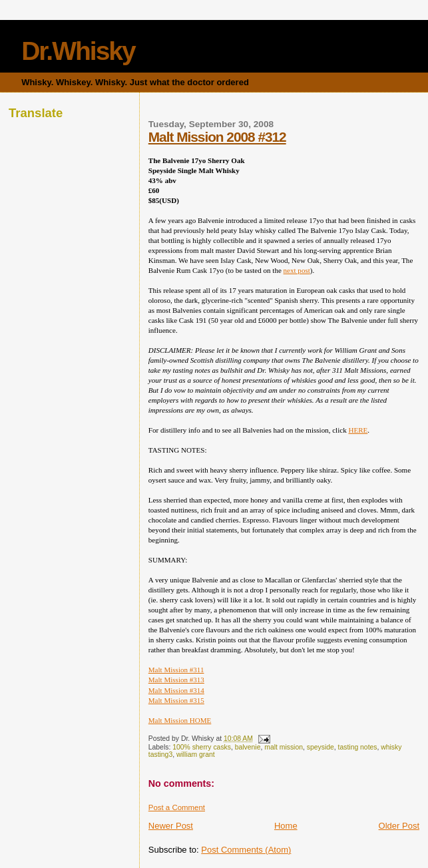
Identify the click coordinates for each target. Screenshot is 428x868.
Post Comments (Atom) (246, 850)
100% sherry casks (202, 747)
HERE (358, 430)
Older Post (399, 826)
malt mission (284, 747)
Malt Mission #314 (176, 690)
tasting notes (358, 747)
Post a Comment (177, 807)
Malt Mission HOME (180, 720)
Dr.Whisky (78, 51)
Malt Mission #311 (176, 670)
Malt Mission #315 (176, 700)
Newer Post (171, 826)
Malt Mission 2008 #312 (217, 137)
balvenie (248, 747)
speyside (321, 747)
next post (297, 270)
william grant (196, 755)
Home (286, 826)
